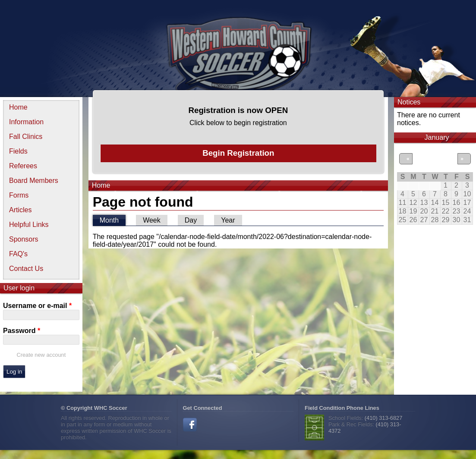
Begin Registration (238, 153)
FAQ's (18, 254)
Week (152, 220)
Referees (23, 166)
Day (191, 220)
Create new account (41, 355)
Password (22, 331)
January (437, 137)
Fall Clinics (26, 137)
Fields (18, 151)
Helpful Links (29, 225)
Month (113, 219)
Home (18, 107)
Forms (19, 195)
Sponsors (24, 239)
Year (228, 220)
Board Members (34, 181)
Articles (20, 210)
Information (26, 122)
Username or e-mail (37, 306)
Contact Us (26, 269)
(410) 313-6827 (384, 418)
